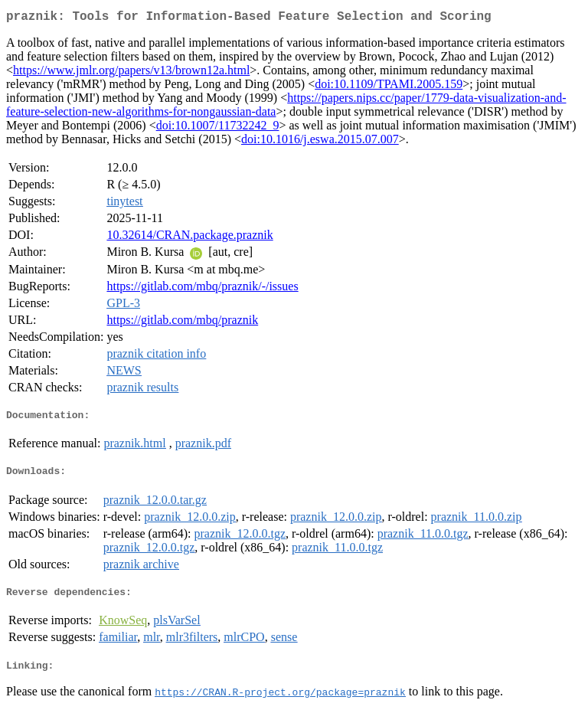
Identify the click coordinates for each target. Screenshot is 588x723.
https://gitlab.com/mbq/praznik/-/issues (202, 289)
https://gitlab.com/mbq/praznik (182, 323)
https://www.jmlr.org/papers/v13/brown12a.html (131, 73)
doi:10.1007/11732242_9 (218, 128)
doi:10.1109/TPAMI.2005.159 (389, 87)
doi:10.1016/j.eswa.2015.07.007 (320, 142)
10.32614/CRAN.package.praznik (189, 238)
